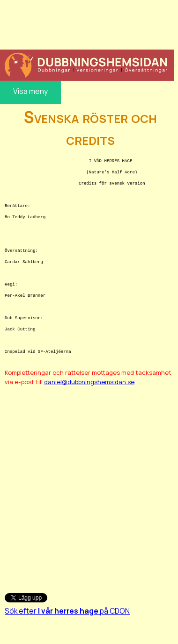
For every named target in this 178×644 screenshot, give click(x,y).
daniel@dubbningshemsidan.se (89, 382)
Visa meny (30, 91)
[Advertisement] (86, 23)
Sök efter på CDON (67, 611)
